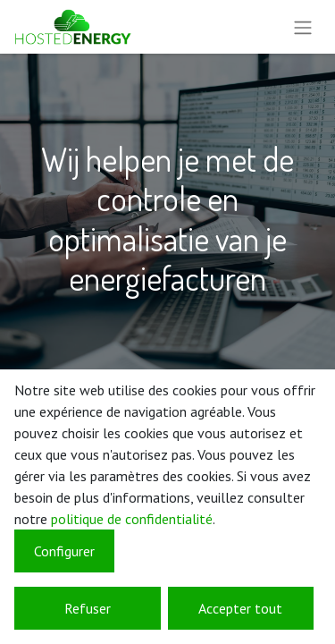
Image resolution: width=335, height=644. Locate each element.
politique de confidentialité (132, 519)
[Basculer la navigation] (303, 27)
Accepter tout (240, 608)
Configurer (64, 551)
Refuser (88, 608)
